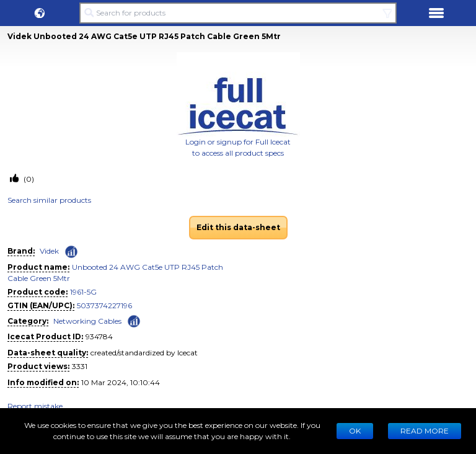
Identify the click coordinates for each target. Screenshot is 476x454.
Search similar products (49, 200)
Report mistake (35, 406)
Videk (49, 251)
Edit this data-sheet (238, 227)
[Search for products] (238, 13)
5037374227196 (104, 305)
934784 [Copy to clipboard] (99, 336)
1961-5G (83, 292)
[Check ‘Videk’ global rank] (71, 252)
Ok (355, 431)
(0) (28, 179)
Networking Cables (87, 321)
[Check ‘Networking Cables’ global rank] (134, 320)
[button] (40, 13)
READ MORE (425, 431)
